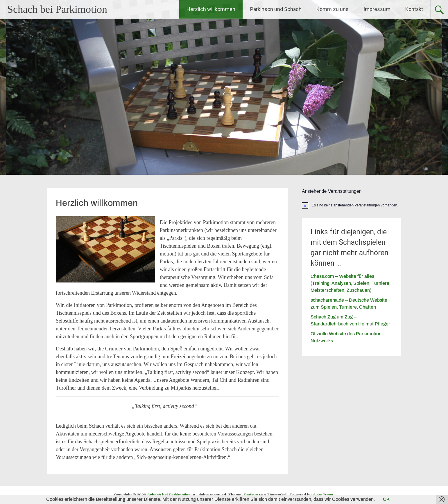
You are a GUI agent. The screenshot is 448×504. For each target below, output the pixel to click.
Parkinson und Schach (276, 9)
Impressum (377, 9)
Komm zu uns (333, 9)
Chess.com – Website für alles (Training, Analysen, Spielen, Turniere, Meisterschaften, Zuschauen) (351, 283)
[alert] (351, 205)
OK (386, 499)
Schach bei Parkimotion (57, 9)
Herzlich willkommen (211, 9)
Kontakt (414, 9)
